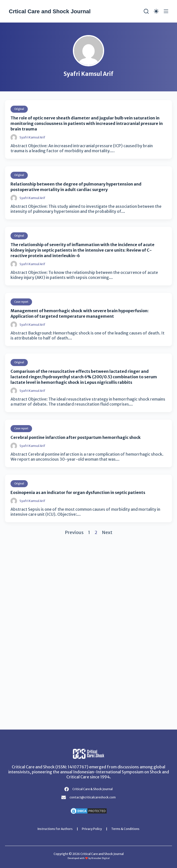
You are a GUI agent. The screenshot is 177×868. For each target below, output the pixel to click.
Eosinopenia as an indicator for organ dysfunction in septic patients (78, 492)
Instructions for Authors (55, 829)
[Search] (146, 11)
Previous (74, 532)
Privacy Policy (92, 829)
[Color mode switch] (156, 11)
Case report (21, 302)
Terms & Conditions (125, 829)
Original (19, 109)
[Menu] (166, 11)
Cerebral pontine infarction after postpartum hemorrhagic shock (76, 437)
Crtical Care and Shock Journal (50, 11)
